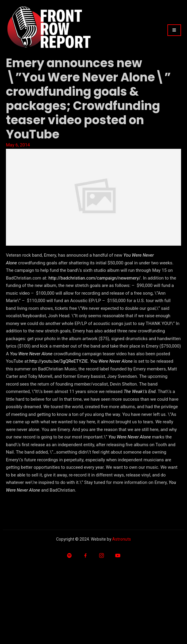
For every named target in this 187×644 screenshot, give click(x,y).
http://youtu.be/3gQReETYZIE (59, 361)
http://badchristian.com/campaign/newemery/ (95, 278)
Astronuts (122, 539)
